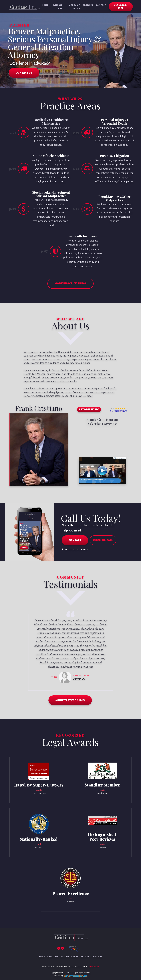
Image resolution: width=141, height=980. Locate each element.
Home (45, 5)
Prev (28, 652)
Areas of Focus (75, 7)
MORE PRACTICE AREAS (71, 284)
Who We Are (58, 7)
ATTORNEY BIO (89, 410)
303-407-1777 (94, 967)
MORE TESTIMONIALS (70, 701)
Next (113, 652)
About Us (53, 957)
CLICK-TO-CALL (103, 541)
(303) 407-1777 (121, 7)
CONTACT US (24, 73)
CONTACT (75, 541)
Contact (101, 5)
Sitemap (98, 957)
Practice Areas (69, 957)
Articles (88, 5)
